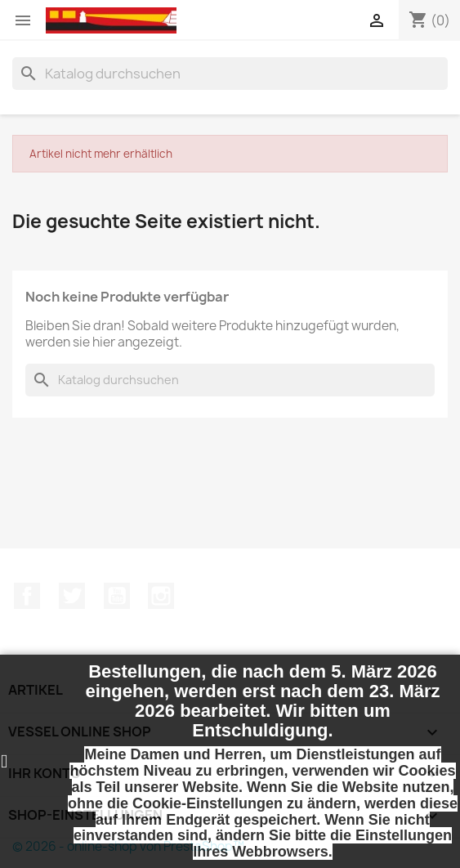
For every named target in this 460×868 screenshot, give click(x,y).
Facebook (27, 596)
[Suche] (230, 74)
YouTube (117, 596)
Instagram (161, 596)
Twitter (72, 596)
